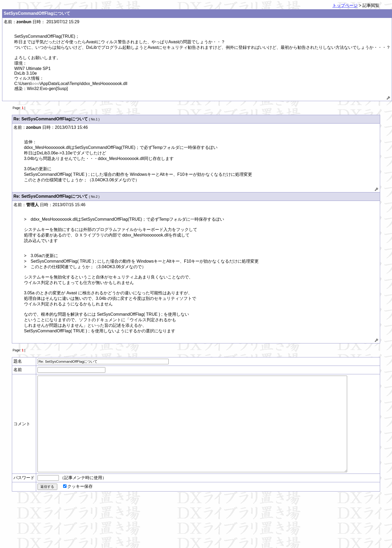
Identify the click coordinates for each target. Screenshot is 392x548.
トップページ (345, 5)
